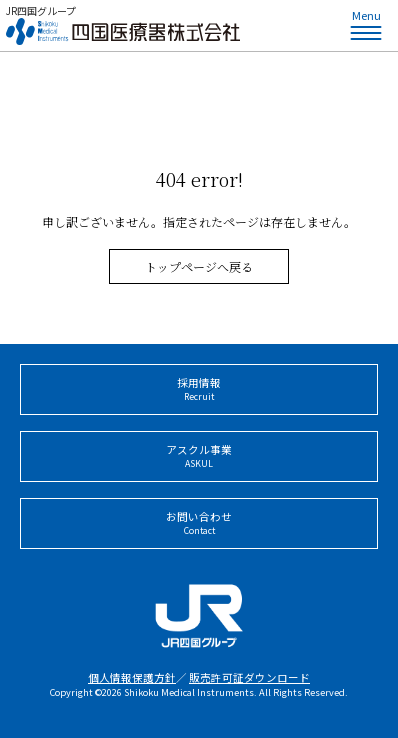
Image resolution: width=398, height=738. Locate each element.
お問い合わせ (199, 523)
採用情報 (199, 389)
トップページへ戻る (199, 266)
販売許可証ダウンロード (249, 677)
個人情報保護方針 (132, 677)
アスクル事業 (199, 456)
